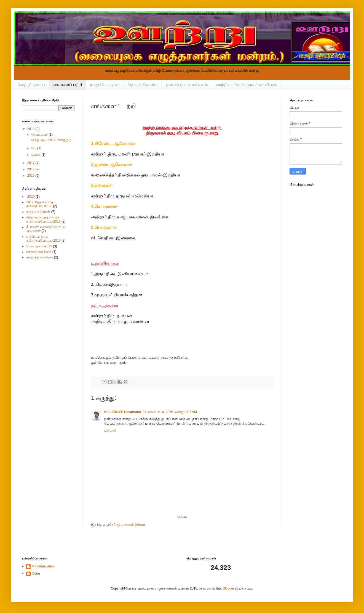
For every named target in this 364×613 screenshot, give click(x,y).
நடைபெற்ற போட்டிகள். (187, 84)
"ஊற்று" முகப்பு (31, 84)
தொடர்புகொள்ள (143, 84)
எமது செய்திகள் (38, 212)
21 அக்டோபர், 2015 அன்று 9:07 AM (170, 412)
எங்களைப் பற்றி (68, 84)
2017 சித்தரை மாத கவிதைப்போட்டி (40, 204)
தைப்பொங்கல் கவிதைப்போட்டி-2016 (43, 239)
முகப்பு (182, 517)
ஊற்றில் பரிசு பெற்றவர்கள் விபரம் (247, 84)
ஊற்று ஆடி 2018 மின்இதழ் (51, 140)
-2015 (30, 197)
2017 (31, 163)
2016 (31, 169)
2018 (31, 129)
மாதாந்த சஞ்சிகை (40, 257)
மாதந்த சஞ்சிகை (39, 252)
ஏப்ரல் (36, 155)
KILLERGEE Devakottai (123, 412)
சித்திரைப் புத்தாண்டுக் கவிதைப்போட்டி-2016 (43, 219)
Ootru (36, 574)
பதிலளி (110, 430)
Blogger (228, 588)
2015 (31, 176)
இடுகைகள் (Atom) (131, 525)
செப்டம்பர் (40, 134)
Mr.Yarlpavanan (43, 566)
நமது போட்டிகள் (105, 84)
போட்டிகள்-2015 (39, 246)
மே (34, 148)
